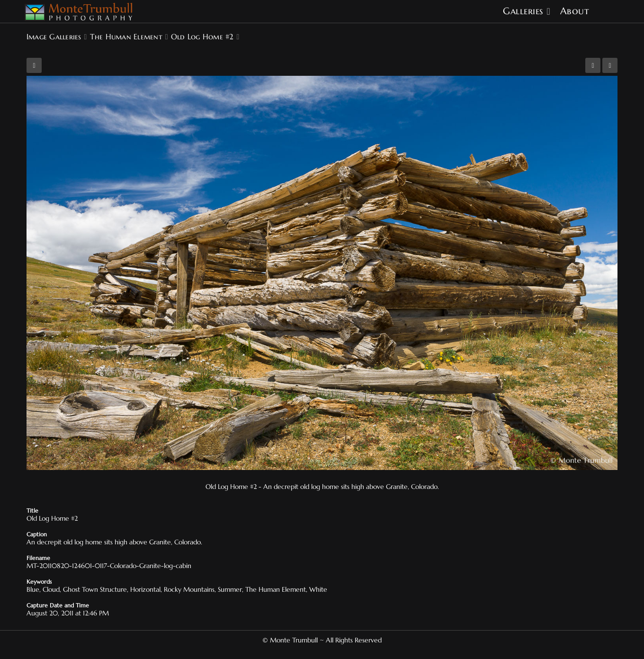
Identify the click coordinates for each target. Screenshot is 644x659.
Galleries (523, 11)
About (575, 11)
